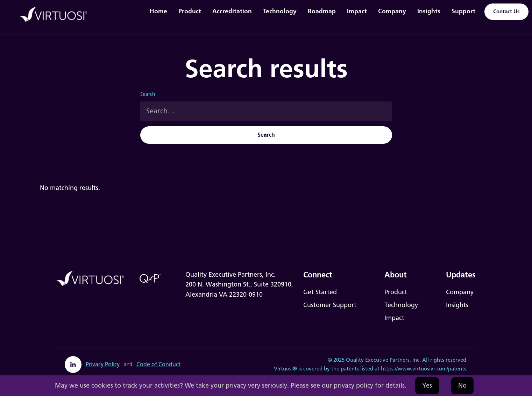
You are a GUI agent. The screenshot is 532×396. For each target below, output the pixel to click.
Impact (357, 11)
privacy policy (353, 386)
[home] (57, 15)
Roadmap (322, 11)
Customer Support (330, 305)
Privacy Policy (103, 364)
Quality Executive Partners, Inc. (383, 360)
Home (158, 11)
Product (190, 11)
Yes (427, 386)
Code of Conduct (158, 364)
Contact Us (506, 12)
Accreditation (232, 11)
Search (148, 94)
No (462, 386)
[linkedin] (73, 365)
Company (392, 11)
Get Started (320, 292)
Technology (280, 11)
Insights (429, 11)
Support (463, 11)
